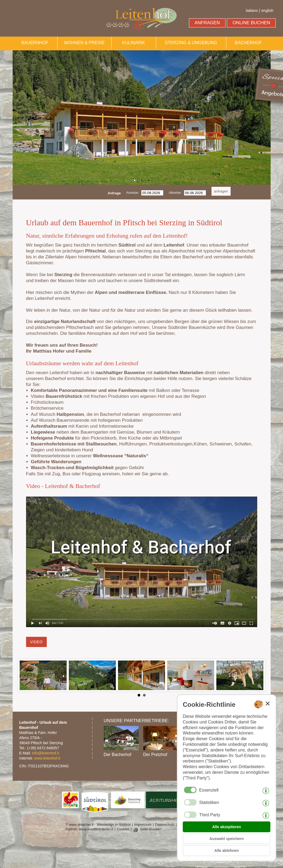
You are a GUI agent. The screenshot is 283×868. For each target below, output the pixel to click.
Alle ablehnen (226, 851)
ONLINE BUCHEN (251, 23)
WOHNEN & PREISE (84, 43)
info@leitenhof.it (46, 753)
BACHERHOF (248, 43)
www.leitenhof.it (47, 758)
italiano (252, 10)
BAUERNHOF (35, 43)
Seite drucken (151, 829)
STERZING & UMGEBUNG (191, 43)
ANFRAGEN (207, 23)
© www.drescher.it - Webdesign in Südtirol (98, 825)
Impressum (143, 825)
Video (36, 642)
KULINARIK (134, 43)
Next (256, 675)
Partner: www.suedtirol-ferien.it (89, 829)
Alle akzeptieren (227, 827)
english (267, 10)
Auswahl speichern (227, 839)
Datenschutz (165, 825)
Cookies (123, 829)
